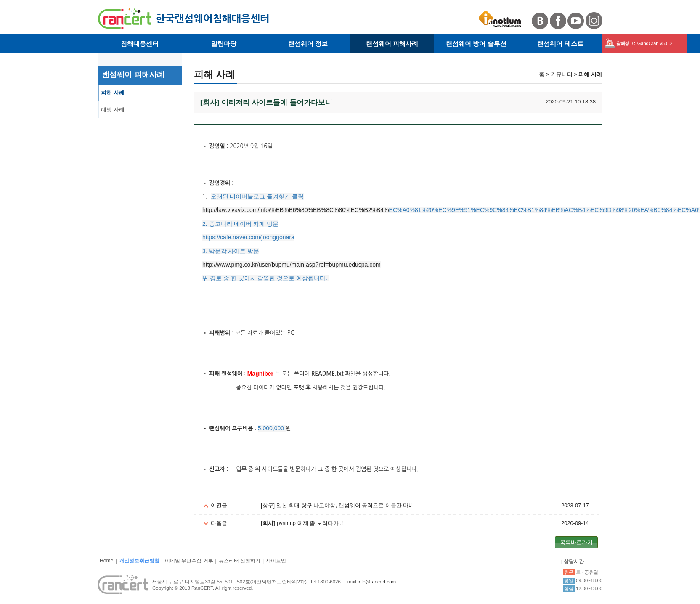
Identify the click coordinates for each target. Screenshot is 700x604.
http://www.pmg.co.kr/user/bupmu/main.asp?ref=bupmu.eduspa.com (292, 265)
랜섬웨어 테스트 (560, 44)
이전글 (219, 505)
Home (106, 561)
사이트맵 (276, 561)
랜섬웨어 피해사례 (392, 44)
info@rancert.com (377, 582)
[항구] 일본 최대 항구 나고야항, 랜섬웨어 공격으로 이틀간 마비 (337, 505)
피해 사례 (113, 93)
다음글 (219, 523)
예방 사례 (113, 110)
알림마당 (224, 44)
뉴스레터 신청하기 (240, 561)
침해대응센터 (140, 44)
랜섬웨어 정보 (308, 44)
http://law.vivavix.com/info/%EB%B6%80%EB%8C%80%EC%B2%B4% (296, 210)
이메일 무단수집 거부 (189, 561)
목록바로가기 (576, 542)
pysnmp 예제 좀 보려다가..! (302, 523)
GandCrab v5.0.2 (655, 43)
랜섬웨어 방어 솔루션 (476, 44)
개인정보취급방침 (139, 561)
